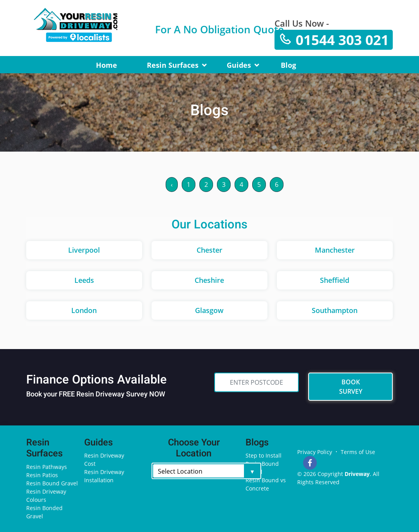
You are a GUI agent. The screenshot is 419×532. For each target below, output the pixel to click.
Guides (239, 65)
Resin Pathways (47, 467)
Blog (288, 65)
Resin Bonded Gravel (44, 512)
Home (107, 65)
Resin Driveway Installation (104, 476)
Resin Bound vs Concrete (266, 484)
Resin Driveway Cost (104, 460)
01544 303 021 (334, 40)
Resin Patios (42, 475)
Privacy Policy (315, 452)
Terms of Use (358, 452)
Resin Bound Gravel (52, 483)
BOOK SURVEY (351, 387)
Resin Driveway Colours (46, 496)
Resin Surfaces (173, 65)
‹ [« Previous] (172, 185)
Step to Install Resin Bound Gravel (264, 464)
